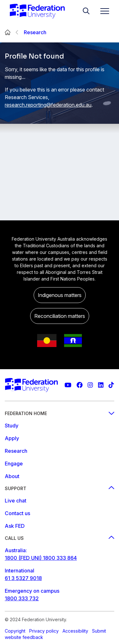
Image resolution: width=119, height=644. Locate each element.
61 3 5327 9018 (23, 578)
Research (35, 32)
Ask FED (15, 526)
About (12, 476)
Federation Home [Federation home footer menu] (60, 413)
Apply (12, 438)
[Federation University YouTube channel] (68, 385)
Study (12, 426)
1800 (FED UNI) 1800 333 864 (41, 558)
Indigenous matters (60, 295)
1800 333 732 (22, 598)
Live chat (16, 501)
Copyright (15, 631)
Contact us (17, 513)
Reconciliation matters (60, 316)
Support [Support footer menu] (60, 488)
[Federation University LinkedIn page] (101, 385)
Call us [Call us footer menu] (60, 538)
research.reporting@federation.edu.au (48, 105)
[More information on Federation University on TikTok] (111, 385)
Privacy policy (44, 631)
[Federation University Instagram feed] (90, 385)
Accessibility (75, 631)
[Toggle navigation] (102, 11)
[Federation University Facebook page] (79, 385)
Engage (14, 464)
